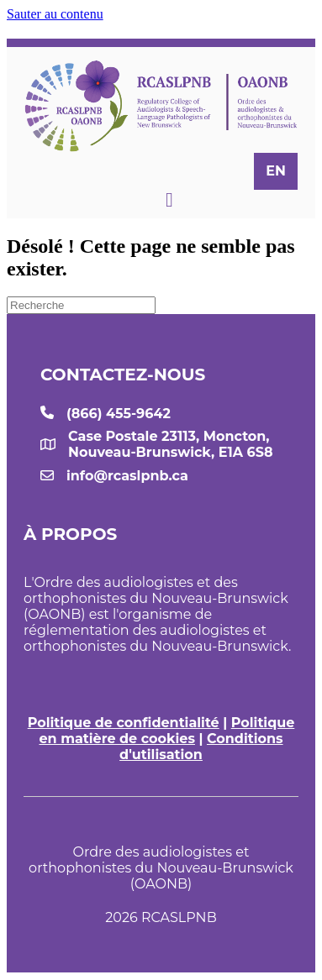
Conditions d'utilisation (201, 747)
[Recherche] (81, 305)
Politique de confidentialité (124, 723)
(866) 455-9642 (119, 414)
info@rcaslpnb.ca (127, 476)
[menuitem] (276, 171)
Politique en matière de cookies (166, 731)
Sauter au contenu (55, 14)
